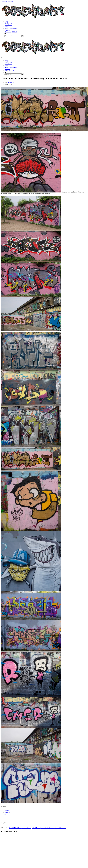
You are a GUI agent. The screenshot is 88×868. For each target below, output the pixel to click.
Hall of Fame (18, 828)
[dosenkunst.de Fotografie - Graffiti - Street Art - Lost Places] (34, 18)
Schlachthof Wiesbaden (48, 828)
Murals (38, 828)
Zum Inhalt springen (7, 2)
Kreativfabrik (26, 828)
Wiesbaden (63, 828)
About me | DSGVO (11, 32)
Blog (6, 21)
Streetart (57, 828)
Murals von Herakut (11, 28)
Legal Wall (33, 828)
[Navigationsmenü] (2, 56)
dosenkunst (11, 82)
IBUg (7, 27)
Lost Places (8, 25)
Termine (7, 30)
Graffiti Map (9, 23)
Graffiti (11, 828)
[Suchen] (13, 36)
